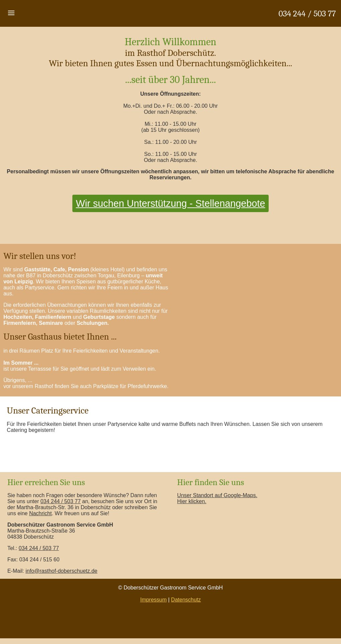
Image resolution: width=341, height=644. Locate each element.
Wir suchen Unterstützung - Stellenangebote (170, 203)
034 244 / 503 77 (307, 14)
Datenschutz (186, 600)
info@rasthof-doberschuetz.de (61, 571)
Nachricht (41, 513)
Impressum (153, 600)
